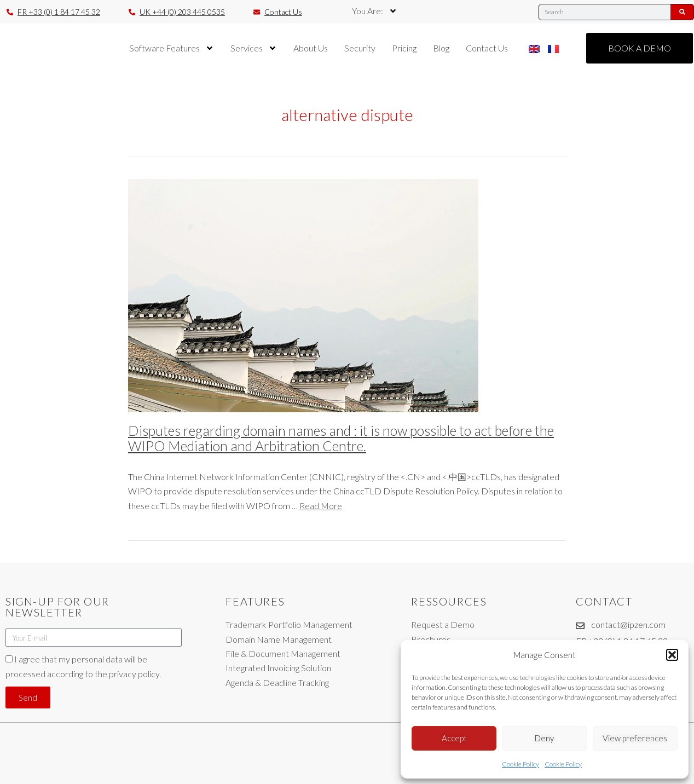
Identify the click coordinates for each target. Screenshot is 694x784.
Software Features (172, 48)
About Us (311, 48)
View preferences (635, 738)
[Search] (682, 12)
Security (360, 48)
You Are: (375, 11)
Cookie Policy (520, 764)
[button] (672, 655)
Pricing (404, 48)
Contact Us (487, 48)
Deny (544, 738)
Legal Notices (336, 771)
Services (254, 48)
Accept (454, 738)
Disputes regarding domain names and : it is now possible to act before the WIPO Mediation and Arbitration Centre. (341, 438)
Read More (321, 506)
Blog (441, 48)
